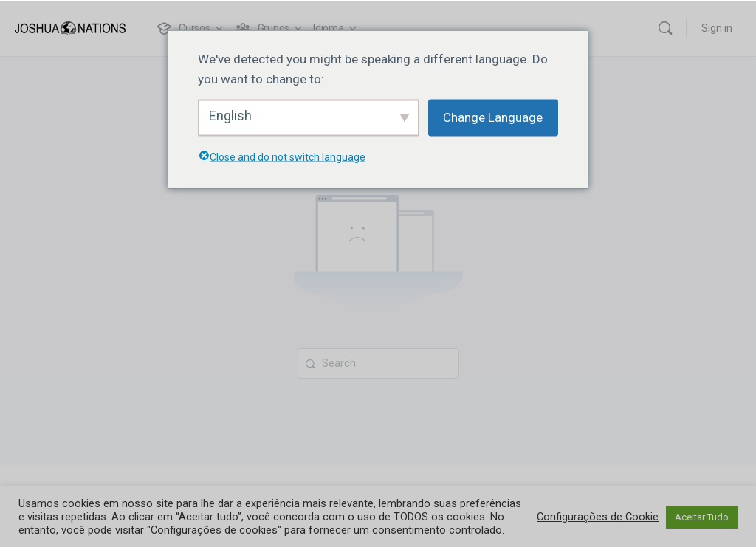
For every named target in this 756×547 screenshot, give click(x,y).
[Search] (665, 28)
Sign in (717, 28)
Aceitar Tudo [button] (702, 517)
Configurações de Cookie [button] (598, 517)
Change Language (493, 117)
